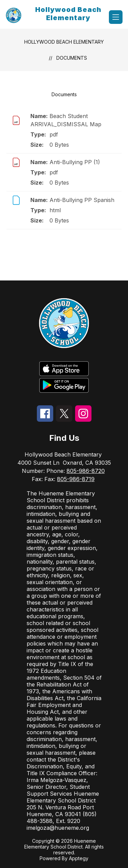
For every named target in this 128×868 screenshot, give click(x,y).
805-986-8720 (86, 471)
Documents (72, 58)
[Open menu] (116, 17)
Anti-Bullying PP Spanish (82, 200)
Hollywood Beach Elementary (64, 42)
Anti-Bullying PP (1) (75, 162)
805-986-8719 (76, 479)
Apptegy (79, 858)
